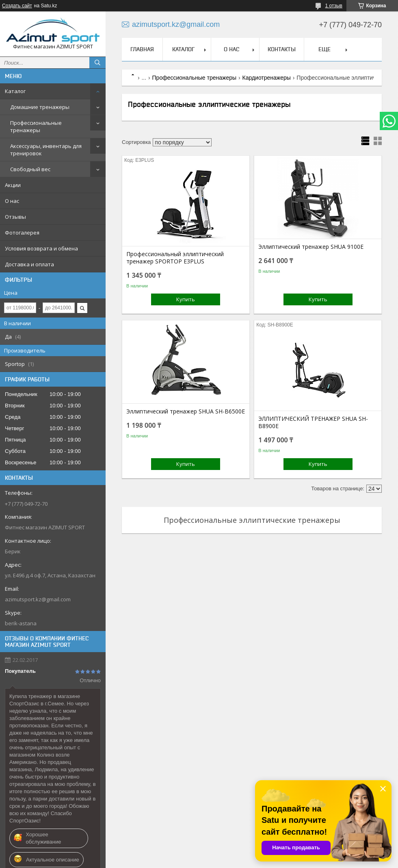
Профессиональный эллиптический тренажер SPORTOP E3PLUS (175, 258)
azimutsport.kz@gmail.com (38, 599)
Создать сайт (17, 6)
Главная (142, 49)
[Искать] (97, 63)
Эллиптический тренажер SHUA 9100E (311, 247)
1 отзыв (334, 6)
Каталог (15, 91)
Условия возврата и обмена (41, 248)
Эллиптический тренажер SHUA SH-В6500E (186, 411)
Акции (13, 185)
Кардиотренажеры (266, 78)
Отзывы (15, 217)
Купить (186, 299)
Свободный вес (30, 169)
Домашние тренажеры (40, 107)
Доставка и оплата (29, 264)
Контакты (282, 49)
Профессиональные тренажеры (36, 126)
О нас (12, 201)
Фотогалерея (22, 233)
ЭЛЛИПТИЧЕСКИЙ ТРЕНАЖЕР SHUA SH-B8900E (313, 422)
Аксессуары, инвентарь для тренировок (46, 150)
